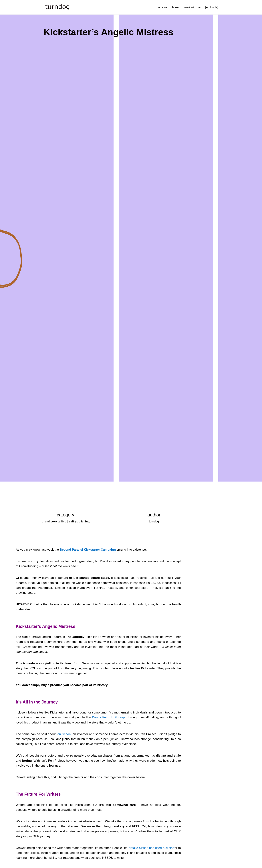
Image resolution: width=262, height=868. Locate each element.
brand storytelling (54, 521)
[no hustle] (212, 7)
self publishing (79, 521)
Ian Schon (64, 734)
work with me (192, 7)
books (176, 7)
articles (163, 7)
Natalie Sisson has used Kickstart (152, 848)
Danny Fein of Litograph (109, 717)
